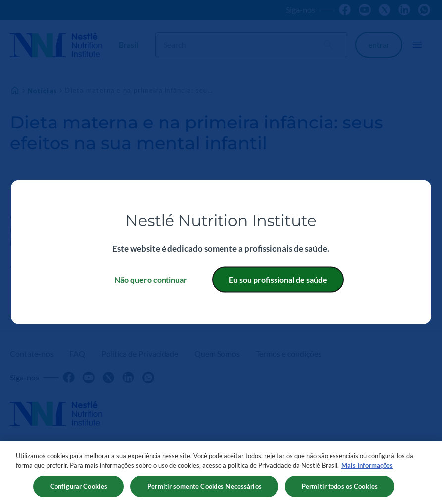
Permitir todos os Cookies (340, 489)
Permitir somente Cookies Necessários (204, 489)
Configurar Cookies (79, 489)
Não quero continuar (151, 279)
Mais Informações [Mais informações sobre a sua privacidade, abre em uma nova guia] (367, 468)
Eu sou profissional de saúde (278, 279)
